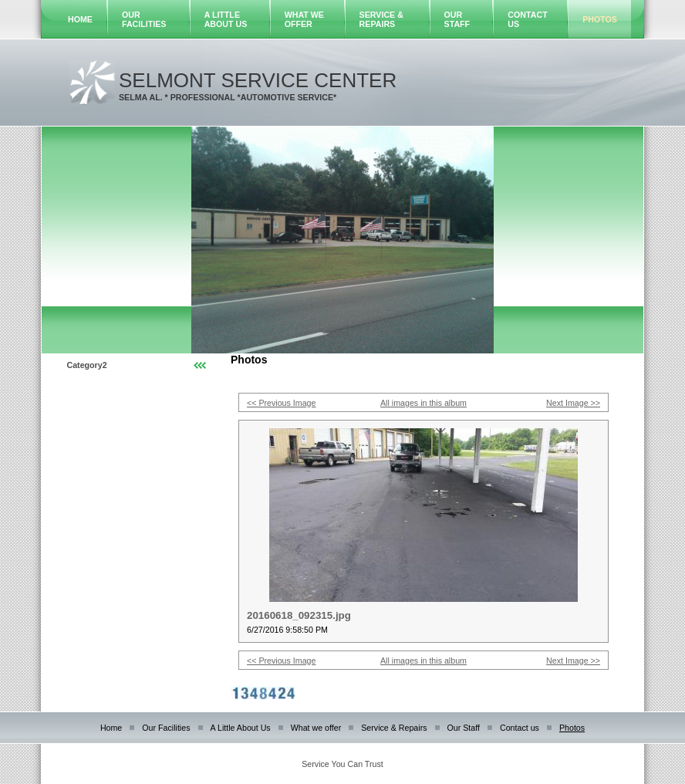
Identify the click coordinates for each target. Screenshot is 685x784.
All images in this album (423, 403)
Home (80, 19)
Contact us (520, 728)
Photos (600, 19)
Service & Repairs (381, 19)
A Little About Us (226, 19)
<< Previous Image (281, 403)
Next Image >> (573, 403)
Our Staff (457, 19)
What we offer (304, 19)
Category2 (87, 365)
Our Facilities (144, 19)
